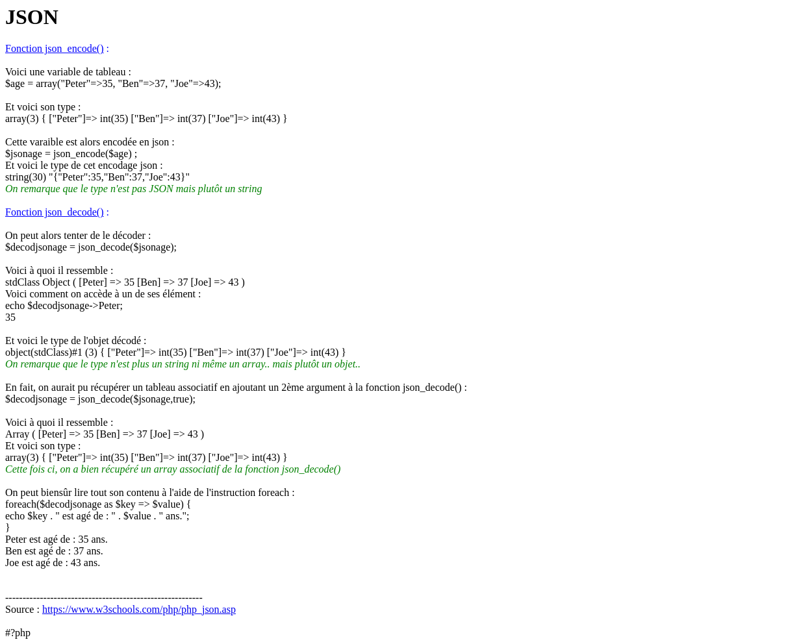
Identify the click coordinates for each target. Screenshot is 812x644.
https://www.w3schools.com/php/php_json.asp (139, 609)
